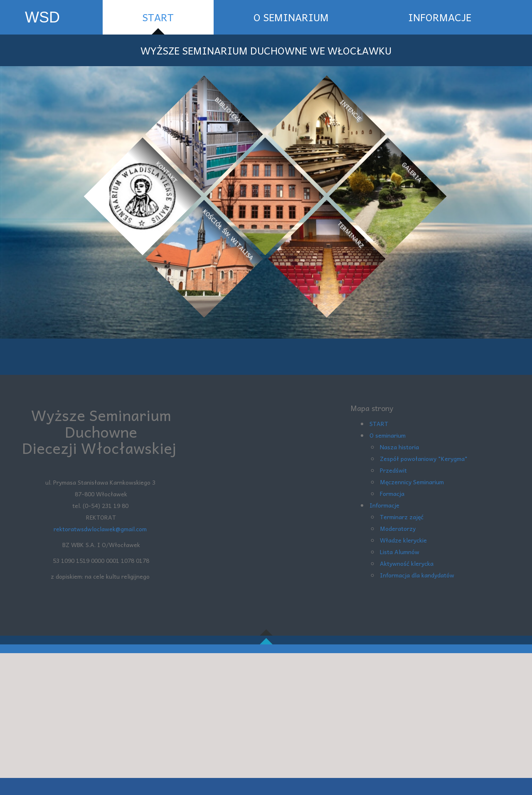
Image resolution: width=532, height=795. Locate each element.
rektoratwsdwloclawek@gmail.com (101, 529)
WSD (42, 17)
